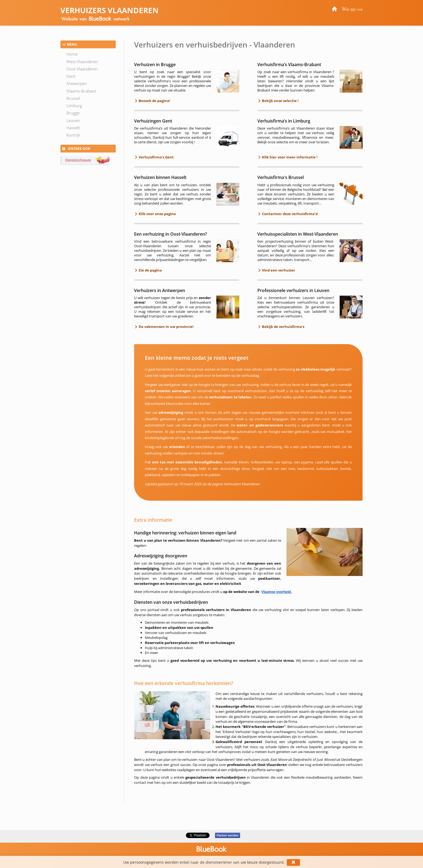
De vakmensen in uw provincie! (166, 327)
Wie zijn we (352, 10)
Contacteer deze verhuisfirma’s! (290, 214)
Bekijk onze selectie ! (280, 101)
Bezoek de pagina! (154, 101)
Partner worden (228, 835)
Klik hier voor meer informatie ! (289, 157)
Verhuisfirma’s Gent (156, 157)
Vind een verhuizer (278, 270)
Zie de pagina (150, 270)
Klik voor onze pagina (157, 214)
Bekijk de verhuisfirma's (283, 327)
